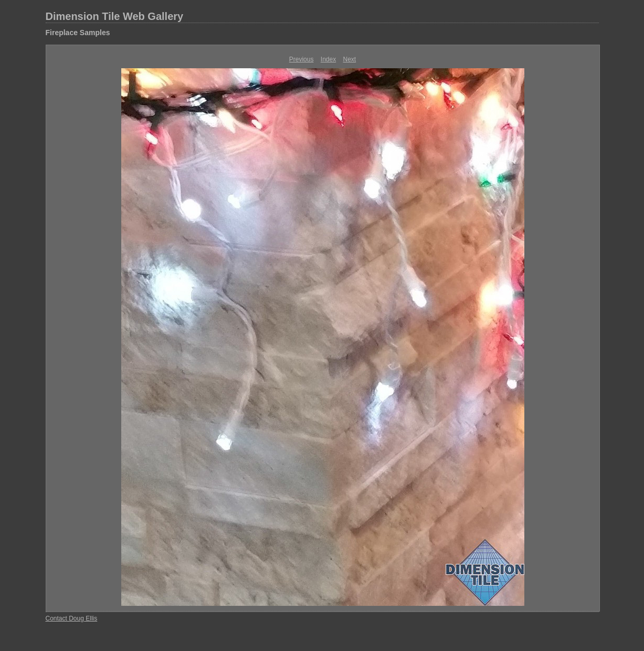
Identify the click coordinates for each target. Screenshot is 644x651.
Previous (302, 59)
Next (350, 59)
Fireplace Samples (78, 33)
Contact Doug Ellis (72, 618)
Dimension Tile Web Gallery (115, 16)
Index (328, 59)
